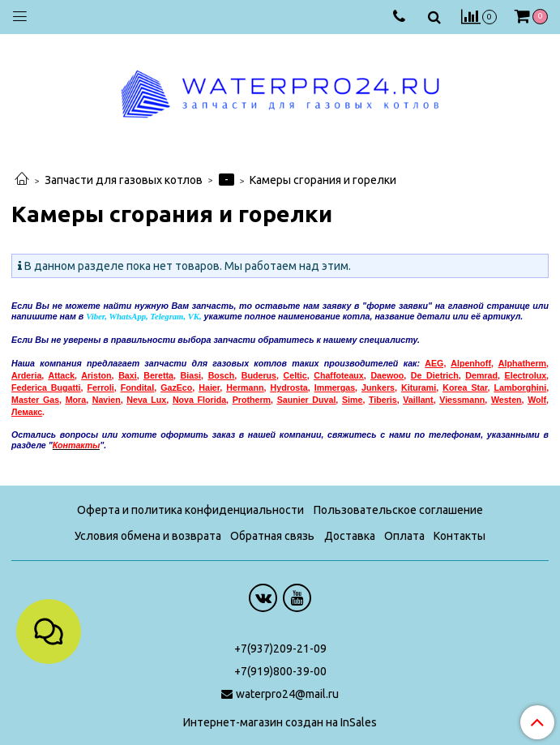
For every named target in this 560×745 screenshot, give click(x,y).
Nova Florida (199, 400)
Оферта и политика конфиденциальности (190, 510)
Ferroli (101, 387)
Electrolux (526, 375)
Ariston (96, 375)
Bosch (222, 375)
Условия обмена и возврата (148, 536)
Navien (107, 400)
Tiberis (383, 400)
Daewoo (387, 375)
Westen (507, 400)
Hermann (245, 387)
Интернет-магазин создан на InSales (280, 722)
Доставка (350, 536)
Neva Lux (146, 400)
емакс (27, 412)
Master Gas (35, 400)
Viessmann (462, 400)
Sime (352, 400)
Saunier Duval (307, 400)
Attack (62, 375)
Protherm (252, 400)
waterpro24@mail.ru (287, 694)
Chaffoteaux (339, 375)
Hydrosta (289, 387)
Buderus (259, 375)
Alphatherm (522, 363)
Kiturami (419, 387)
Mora (76, 400)
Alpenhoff (471, 363)
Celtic (295, 375)
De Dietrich (435, 375)
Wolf (537, 400)
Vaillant (418, 400)
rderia (30, 375)
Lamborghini (521, 387)
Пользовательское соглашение (398, 510)
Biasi (191, 375)
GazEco (176, 387)
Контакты (460, 536)
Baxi (128, 375)
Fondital (137, 387)
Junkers (378, 387)
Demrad (481, 375)
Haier (209, 387)
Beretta (158, 375)
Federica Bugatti (46, 387)
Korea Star (465, 387)
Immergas (335, 387)
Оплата (404, 536)
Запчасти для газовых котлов (124, 180)
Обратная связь (272, 536)
